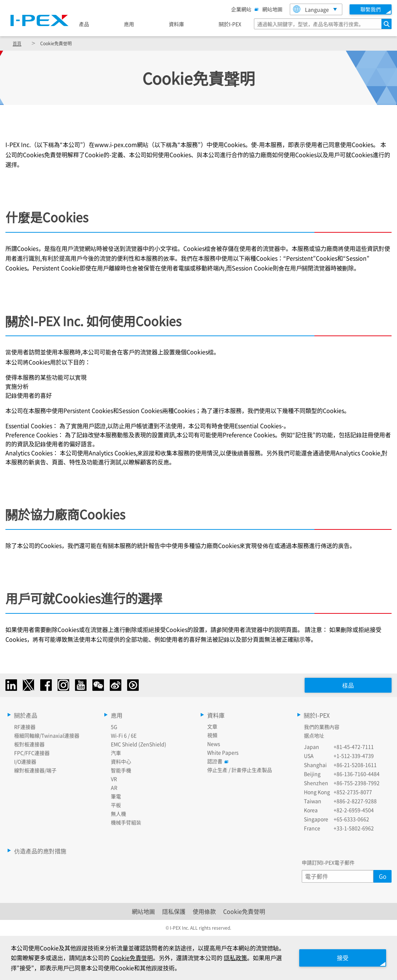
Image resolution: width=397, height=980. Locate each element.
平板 (116, 805)
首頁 (17, 43)
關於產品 (26, 715)
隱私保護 (174, 911)
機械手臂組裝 (126, 822)
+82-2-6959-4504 (354, 810)
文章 (212, 726)
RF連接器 (25, 727)
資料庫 (176, 24)
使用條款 (204, 911)
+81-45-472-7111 (354, 747)
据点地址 (314, 735)
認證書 (217, 761)
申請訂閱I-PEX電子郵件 (328, 862)
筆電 (116, 796)
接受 (343, 958)
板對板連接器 (29, 744)
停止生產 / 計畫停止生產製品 (240, 770)
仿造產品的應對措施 (40, 851)
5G (114, 727)
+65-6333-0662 (351, 819)
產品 (84, 24)
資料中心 (121, 761)
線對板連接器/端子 (35, 770)
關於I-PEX (230, 24)
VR (114, 779)
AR (114, 787)
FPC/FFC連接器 (32, 753)
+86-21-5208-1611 (355, 765)
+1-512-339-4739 (354, 756)
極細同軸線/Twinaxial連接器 (47, 735)
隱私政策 (235, 958)
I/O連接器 (25, 761)
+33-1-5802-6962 (354, 828)
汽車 (116, 753)
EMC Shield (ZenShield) (139, 744)
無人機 (118, 814)
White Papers (223, 752)
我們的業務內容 (322, 727)
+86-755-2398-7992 (357, 783)
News (214, 744)
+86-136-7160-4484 (357, 774)
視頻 (212, 735)
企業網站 (243, 9)
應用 (129, 24)
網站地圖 (272, 9)
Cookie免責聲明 (244, 911)
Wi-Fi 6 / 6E (124, 735)
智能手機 (121, 770)
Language (311, 9)
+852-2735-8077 (353, 792)
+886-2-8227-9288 (355, 801)
